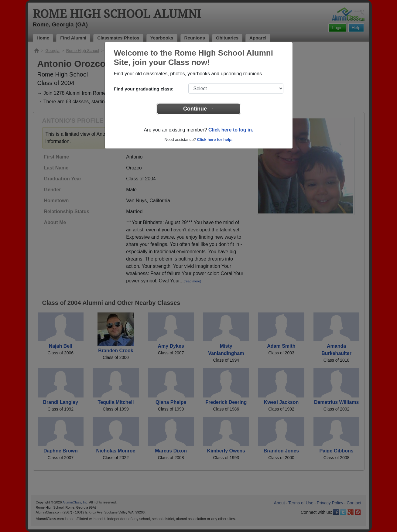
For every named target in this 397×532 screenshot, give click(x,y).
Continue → (198, 109)
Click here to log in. (231, 130)
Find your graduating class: (144, 89)
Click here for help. (215, 140)
